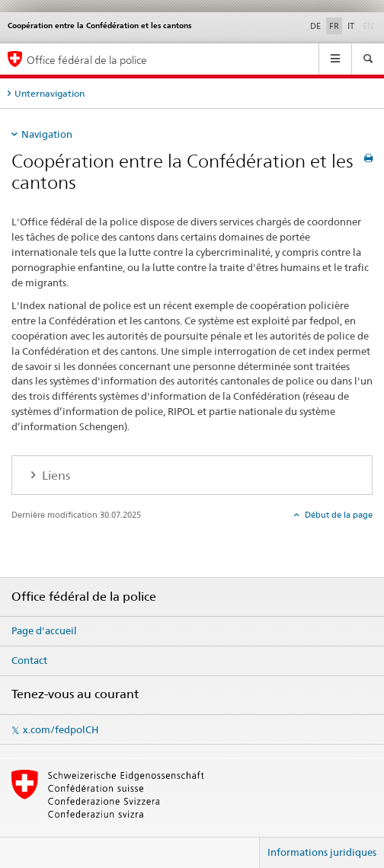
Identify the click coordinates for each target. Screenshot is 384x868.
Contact (29, 660)
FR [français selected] (334, 26)
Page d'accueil (44, 630)
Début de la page (338, 515)
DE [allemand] (315, 26)
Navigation (47, 134)
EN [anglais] (370, 25)
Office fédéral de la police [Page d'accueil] (87, 60)
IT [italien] (351, 26)
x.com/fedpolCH (61, 729)
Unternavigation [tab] (50, 93)
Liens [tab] (54, 475)
